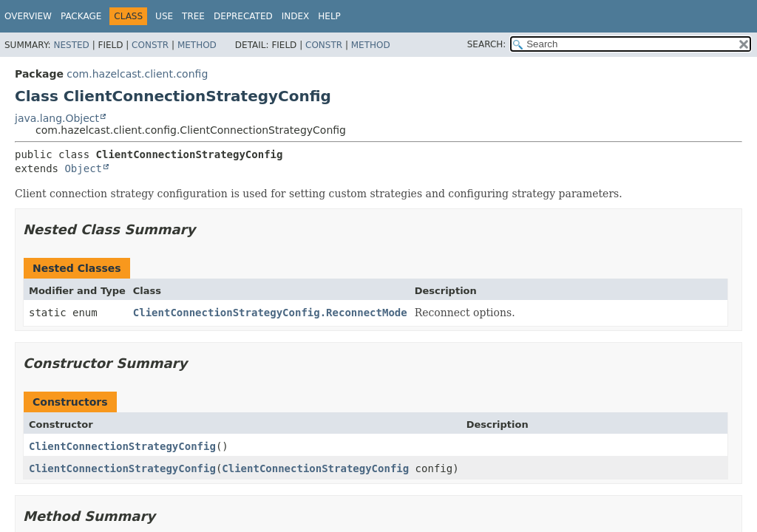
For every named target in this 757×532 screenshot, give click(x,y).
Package (81, 16)
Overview (28, 16)
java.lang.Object (57, 118)
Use (164, 16)
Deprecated (243, 16)
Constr (150, 45)
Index (296, 16)
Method (197, 45)
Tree (193, 16)
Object (83, 168)
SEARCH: (487, 44)
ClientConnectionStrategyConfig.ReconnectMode (270, 313)
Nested (71, 45)
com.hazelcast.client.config (137, 74)
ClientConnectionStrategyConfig (122, 446)
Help (329, 16)
